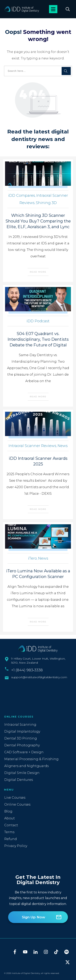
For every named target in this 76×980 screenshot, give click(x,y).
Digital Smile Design (22, 773)
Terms (9, 832)
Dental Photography (22, 745)
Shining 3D (46, 203)
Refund (11, 839)
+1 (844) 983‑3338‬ (27, 670)
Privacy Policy (16, 846)
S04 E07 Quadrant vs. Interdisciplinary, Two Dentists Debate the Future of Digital (38, 339)
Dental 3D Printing (21, 738)
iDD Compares (22, 196)
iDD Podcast (38, 321)
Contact (11, 825)
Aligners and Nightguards (26, 766)
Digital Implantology (22, 731)
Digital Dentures (19, 780)
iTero (32, 558)
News (63, 446)
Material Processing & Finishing (31, 759)
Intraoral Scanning (20, 725)
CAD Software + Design (24, 752)
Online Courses (17, 804)
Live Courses (15, 798)
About (10, 818)
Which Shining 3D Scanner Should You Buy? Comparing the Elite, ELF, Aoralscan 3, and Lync (38, 221)
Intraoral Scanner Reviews (32, 446)
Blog (8, 811)
